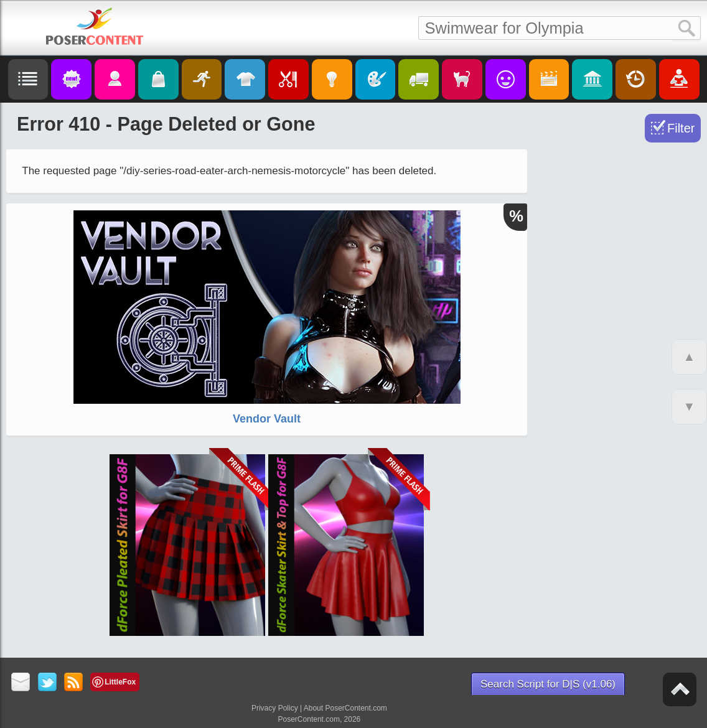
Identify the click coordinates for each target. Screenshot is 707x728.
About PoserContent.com (345, 708)
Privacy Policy (275, 708)
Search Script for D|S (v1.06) (548, 684)
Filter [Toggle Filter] (681, 128)
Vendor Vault (267, 419)
